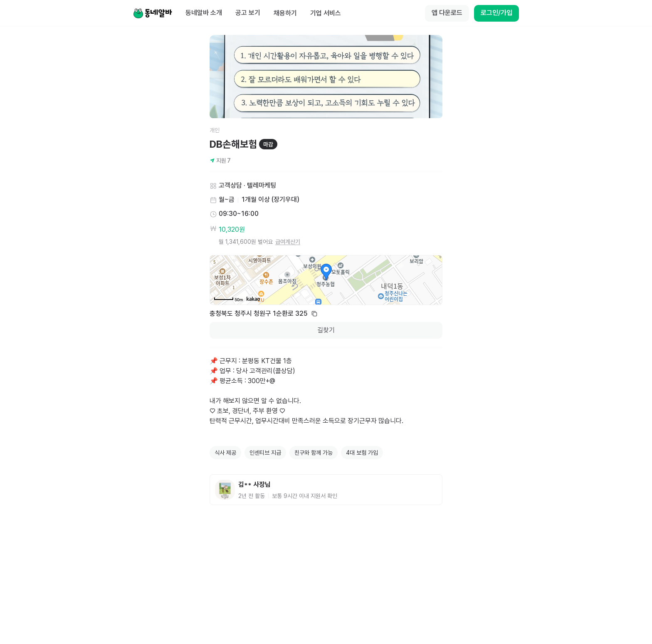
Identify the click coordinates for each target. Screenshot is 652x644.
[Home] (153, 13)
